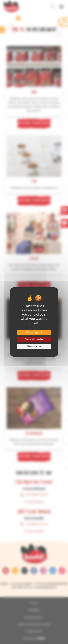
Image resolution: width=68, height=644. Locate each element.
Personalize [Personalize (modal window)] (34, 346)
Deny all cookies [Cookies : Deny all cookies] (34, 339)
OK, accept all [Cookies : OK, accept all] (34, 332)
